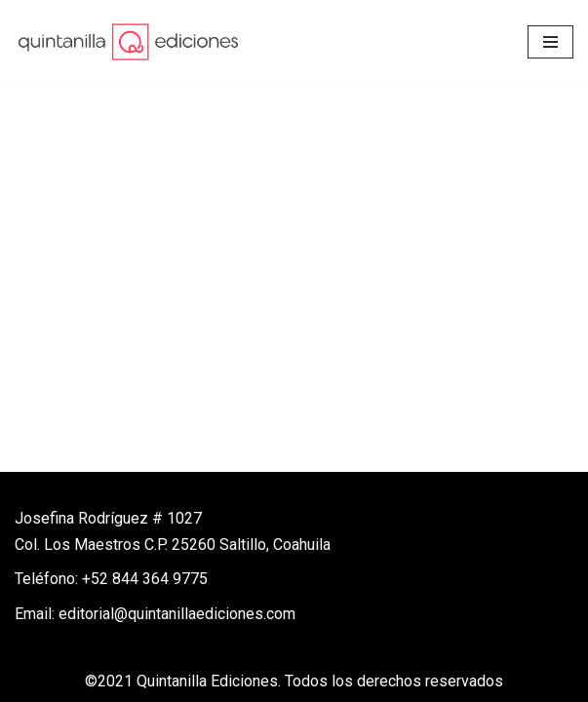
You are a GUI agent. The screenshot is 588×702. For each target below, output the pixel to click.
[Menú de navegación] (550, 42)
